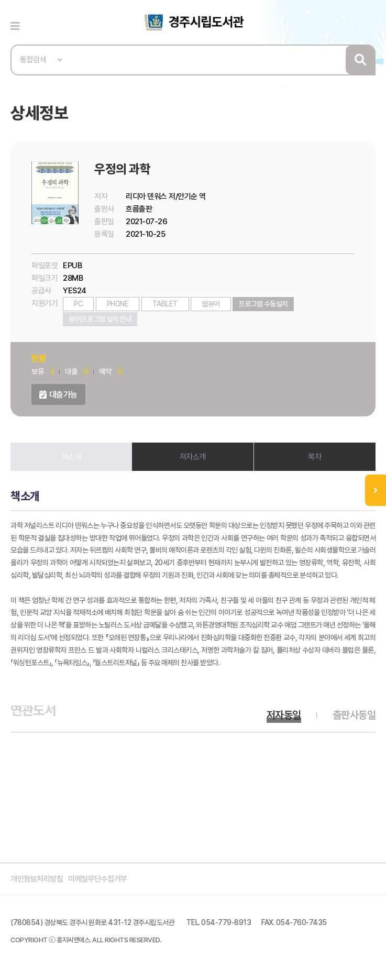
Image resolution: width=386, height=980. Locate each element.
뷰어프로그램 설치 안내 (100, 319)
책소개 (71, 457)
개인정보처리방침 (37, 879)
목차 (315, 457)
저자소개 (193, 457)
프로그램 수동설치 (263, 304)
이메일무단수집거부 (98, 879)
